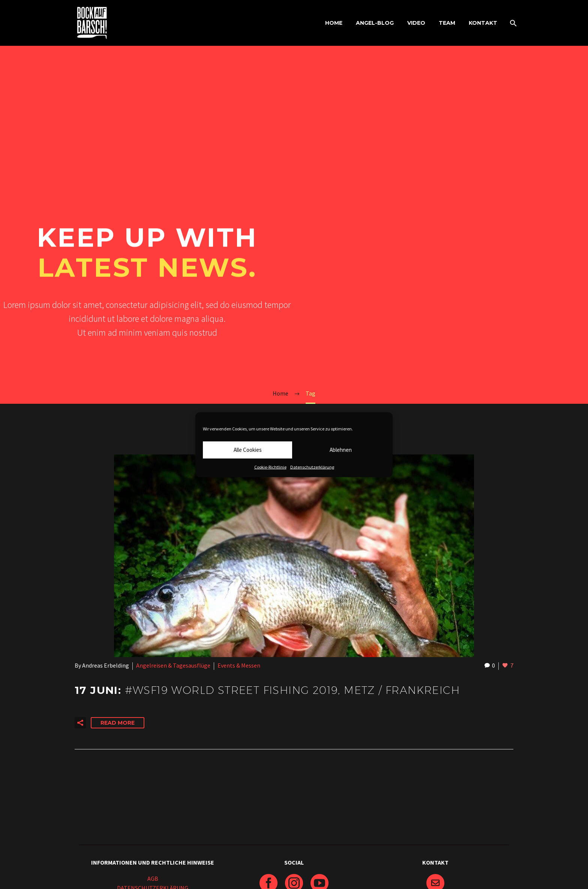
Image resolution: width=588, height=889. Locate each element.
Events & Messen (239, 665)
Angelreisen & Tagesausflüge (173, 665)
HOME (334, 23)
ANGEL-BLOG (375, 23)
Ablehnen (341, 450)
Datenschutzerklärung (312, 467)
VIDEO (416, 23)
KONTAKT (483, 23)
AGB (153, 878)
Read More (118, 723)
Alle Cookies (248, 450)
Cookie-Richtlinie (270, 467)
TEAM (447, 23)
